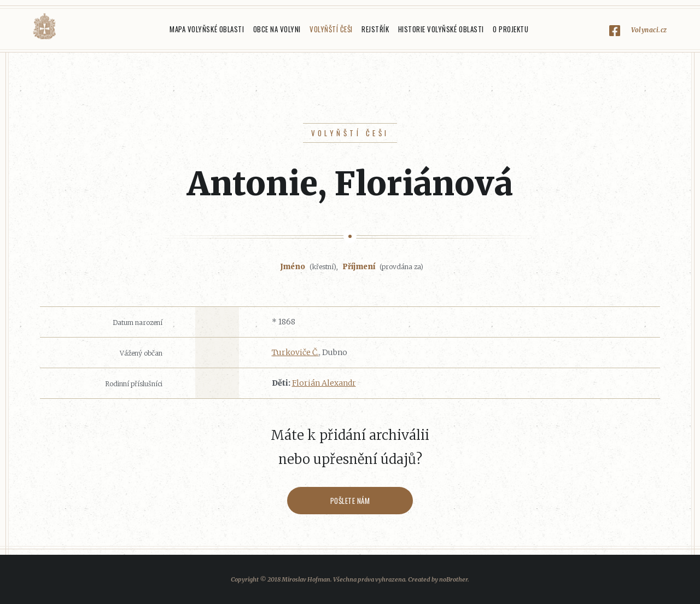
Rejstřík (375, 29)
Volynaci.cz (649, 30)
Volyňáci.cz (44, 27)
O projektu (511, 29)
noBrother (453, 579)
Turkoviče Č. (295, 352)
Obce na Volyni (277, 29)
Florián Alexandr (324, 383)
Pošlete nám (350, 501)
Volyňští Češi (331, 29)
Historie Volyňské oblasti (441, 29)
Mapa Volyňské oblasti (207, 29)
